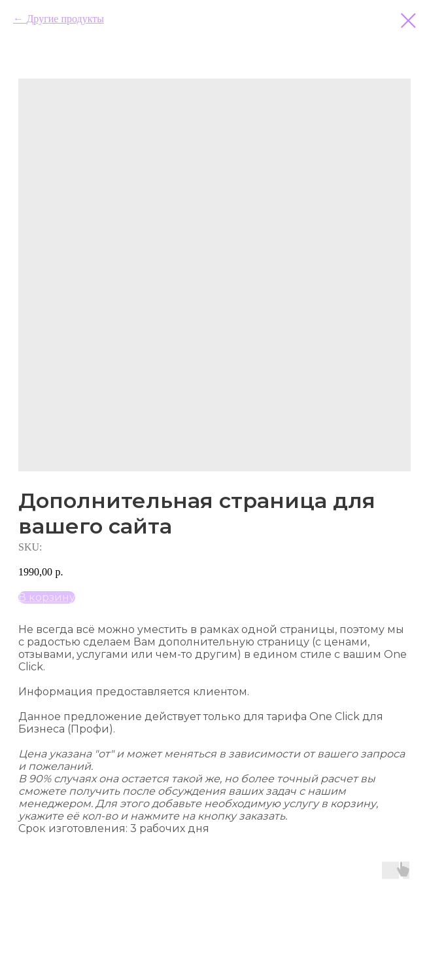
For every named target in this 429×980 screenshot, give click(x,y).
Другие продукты (65, 19)
